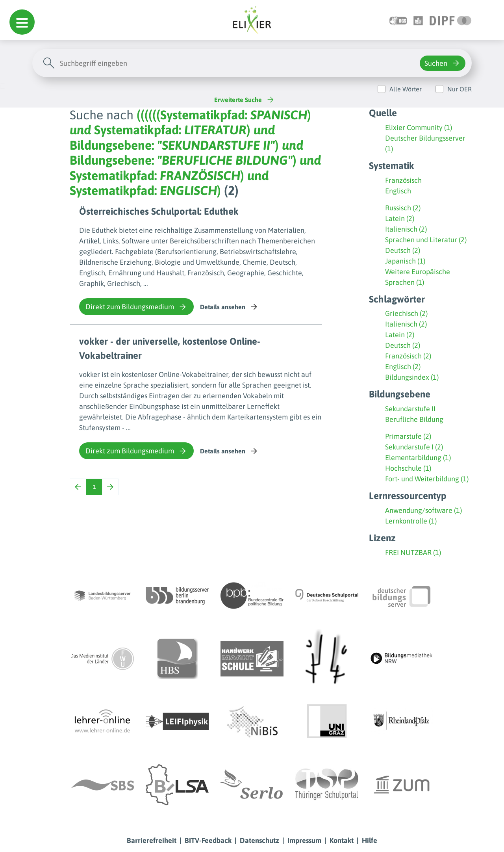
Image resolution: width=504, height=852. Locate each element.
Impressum (304, 840)
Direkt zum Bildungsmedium (136, 307)
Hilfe (370, 840)
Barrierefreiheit (152, 840)
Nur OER (460, 89)
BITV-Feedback (208, 840)
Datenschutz (259, 840)
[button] (22, 22)
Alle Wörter (406, 89)
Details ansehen (229, 307)
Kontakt (342, 840)
